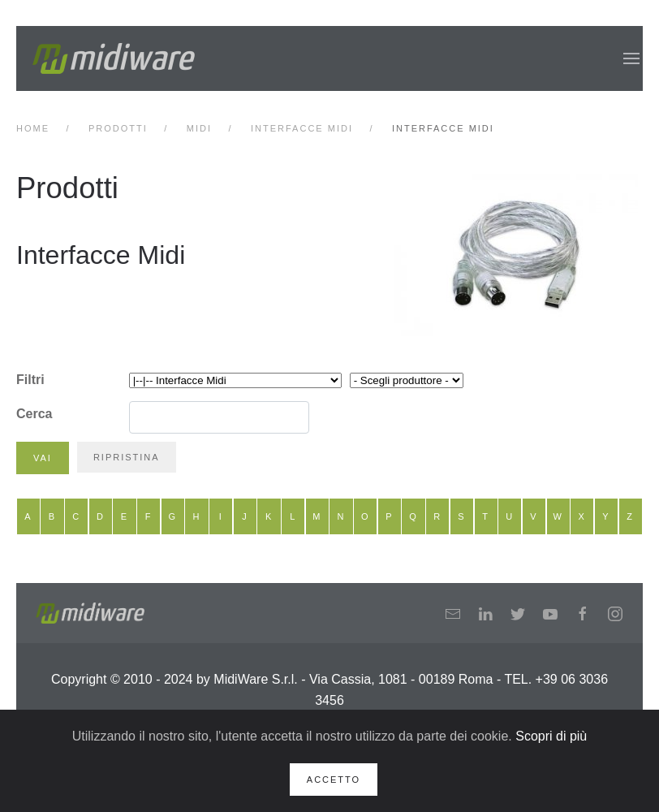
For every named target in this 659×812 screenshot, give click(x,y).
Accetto (334, 780)
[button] (631, 58)
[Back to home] (114, 58)
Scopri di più (551, 736)
